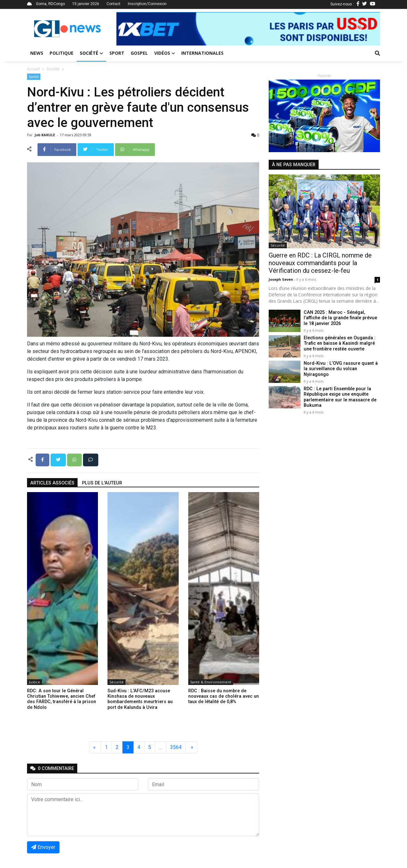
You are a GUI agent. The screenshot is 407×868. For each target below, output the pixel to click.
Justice (34, 682)
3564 (176, 747)
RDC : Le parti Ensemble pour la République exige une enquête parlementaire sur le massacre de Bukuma (340, 397)
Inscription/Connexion (147, 4)
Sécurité (117, 682)
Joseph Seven (281, 279)
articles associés (52, 483)
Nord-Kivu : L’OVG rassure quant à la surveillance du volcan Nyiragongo (340, 369)
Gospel (139, 53)
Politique (62, 53)
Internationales (202, 53)
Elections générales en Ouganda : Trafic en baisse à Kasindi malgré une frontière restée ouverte (339, 343)
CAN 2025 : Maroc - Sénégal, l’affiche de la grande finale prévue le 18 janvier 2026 (340, 318)
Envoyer (43, 847)
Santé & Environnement (211, 682)
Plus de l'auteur (102, 483)
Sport (117, 53)
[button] (136, 29)
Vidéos (165, 53)
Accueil (33, 69)
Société (91, 53)
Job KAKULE (45, 135)
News (37, 53)
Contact (114, 4)
